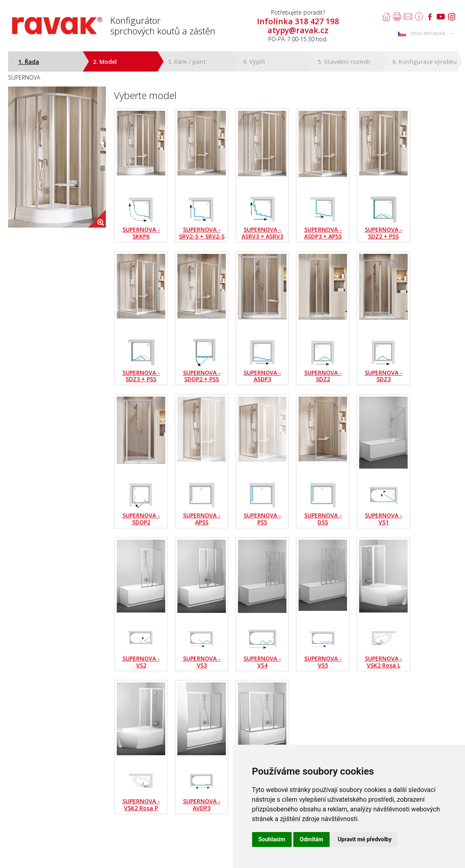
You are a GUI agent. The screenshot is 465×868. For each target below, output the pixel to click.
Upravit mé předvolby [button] (365, 839)
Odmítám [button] (311, 839)
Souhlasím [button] (272, 839)
